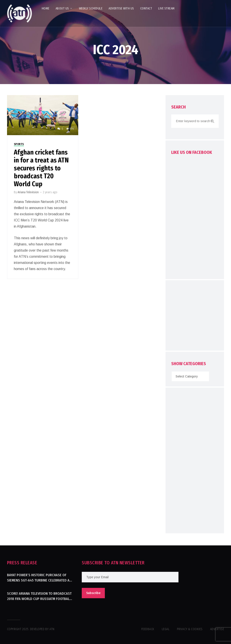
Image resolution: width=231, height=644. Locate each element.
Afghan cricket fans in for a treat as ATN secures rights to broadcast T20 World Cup (41, 168)
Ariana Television (28, 192)
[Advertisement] (201, 316)
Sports (19, 144)
